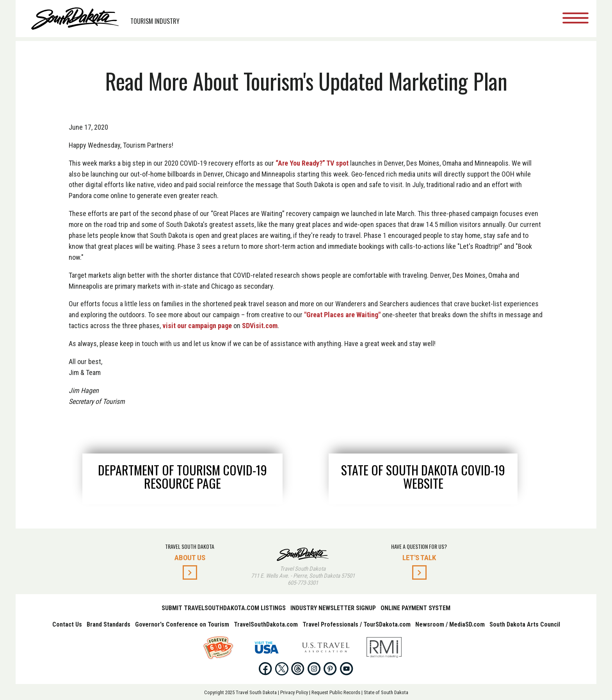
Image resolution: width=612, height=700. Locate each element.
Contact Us (67, 624)
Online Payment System (415, 608)
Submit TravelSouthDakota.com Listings (224, 608)
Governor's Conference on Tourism (182, 624)
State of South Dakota (386, 692)
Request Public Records (336, 692)
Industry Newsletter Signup (333, 608)
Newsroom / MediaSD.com (450, 624)
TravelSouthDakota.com (266, 624)
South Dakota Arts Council (525, 624)
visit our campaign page (197, 326)
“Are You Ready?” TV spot (312, 163)
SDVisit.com (260, 326)
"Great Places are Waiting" (342, 315)
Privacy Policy (294, 692)
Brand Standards (109, 624)
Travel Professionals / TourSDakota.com (357, 624)
